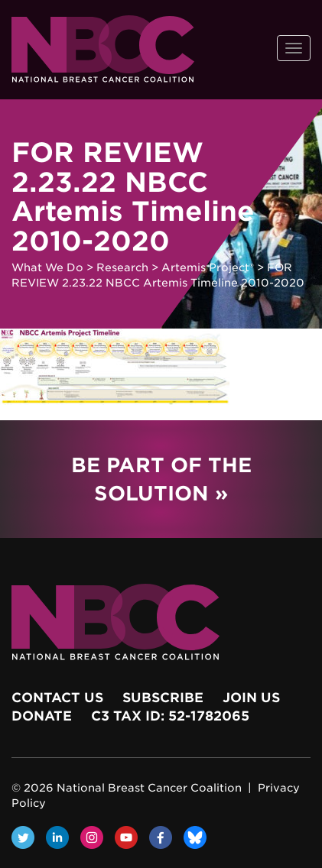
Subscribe (163, 698)
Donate (42, 716)
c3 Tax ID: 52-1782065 (170, 716)
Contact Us (57, 698)
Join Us (251, 698)
